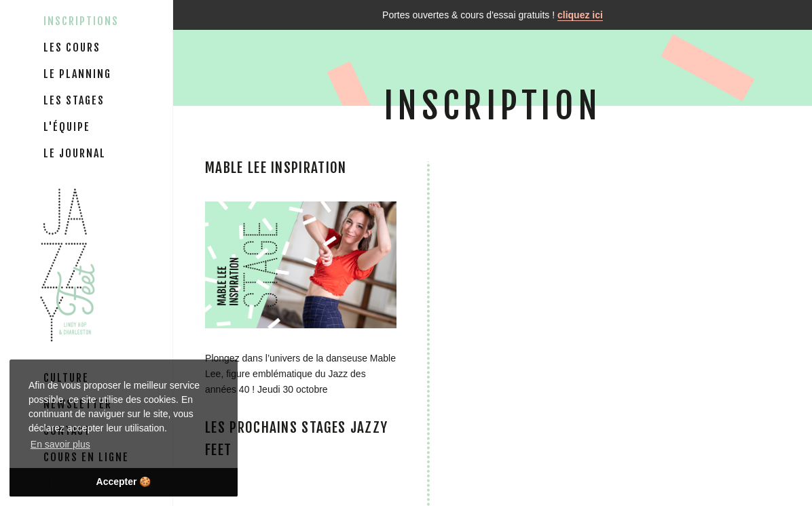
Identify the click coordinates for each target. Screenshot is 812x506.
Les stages (74, 100)
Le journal (75, 153)
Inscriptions (81, 21)
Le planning (77, 74)
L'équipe (67, 127)
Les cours (72, 47)
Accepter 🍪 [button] (124, 482)
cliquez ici (580, 15)
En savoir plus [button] (60, 444)
